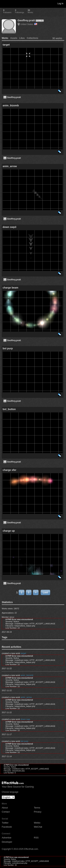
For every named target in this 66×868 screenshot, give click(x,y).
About (5, 808)
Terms (37, 808)
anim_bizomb (27, 675)
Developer (7, 842)
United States (29, 24)
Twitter (5, 823)
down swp (25, 719)
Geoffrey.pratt (26, 20)
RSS (36, 838)
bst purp (24, 741)
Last (45, 592)
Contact (6, 812)
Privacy (38, 812)
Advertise (7, 838)
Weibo (37, 823)
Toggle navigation (4, 3)
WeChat (38, 827)
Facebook (7, 827)
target (23, 653)
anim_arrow (26, 697)
